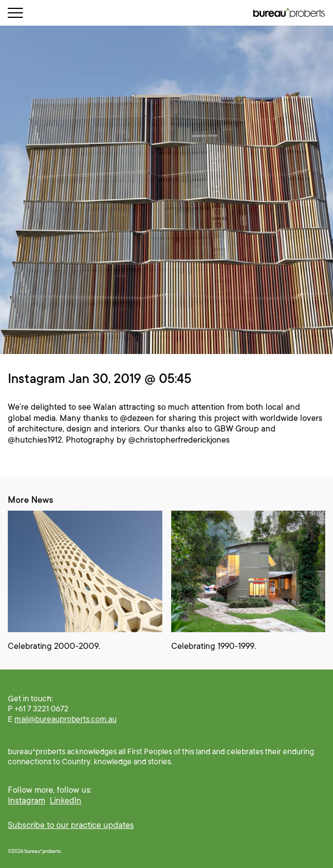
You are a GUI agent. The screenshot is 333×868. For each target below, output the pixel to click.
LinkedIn (66, 801)
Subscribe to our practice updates (71, 825)
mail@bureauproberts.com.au (66, 719)
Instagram (26, 801)
